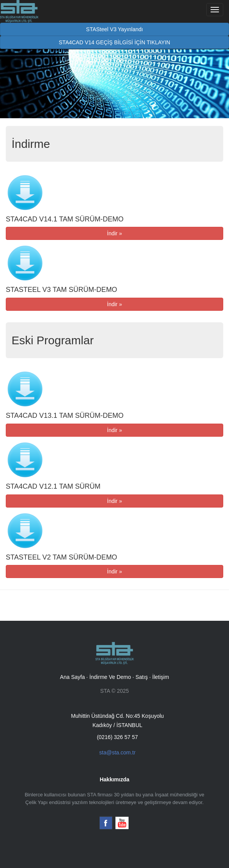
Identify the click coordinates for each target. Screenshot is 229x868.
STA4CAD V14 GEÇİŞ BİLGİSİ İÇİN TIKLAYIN (114, 42)
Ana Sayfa (73, 677)
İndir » (114, 233)
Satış (142, 677)
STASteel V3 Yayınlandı (115, 29)
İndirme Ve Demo (110, 677)
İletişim (161, 677)
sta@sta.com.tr (117, 752)
